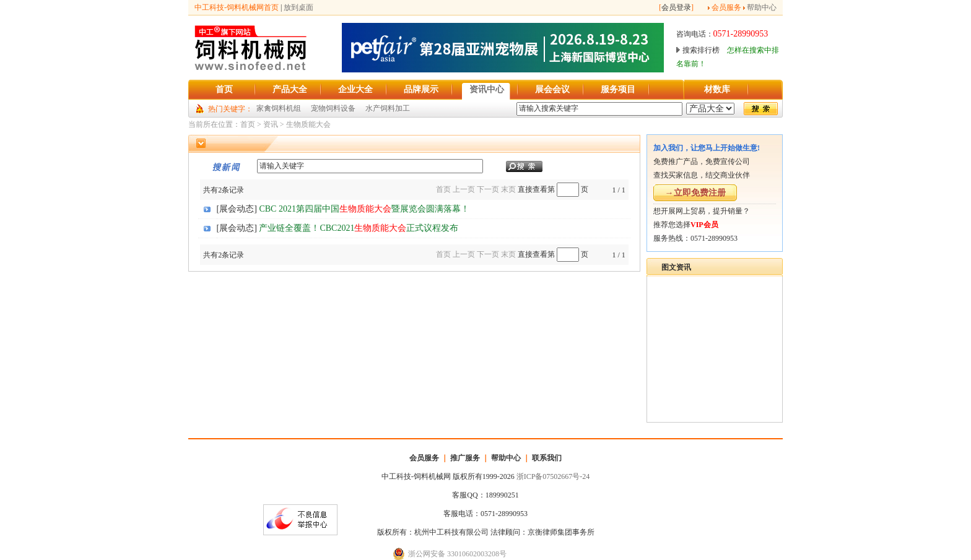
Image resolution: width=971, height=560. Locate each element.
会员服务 (726, 7)
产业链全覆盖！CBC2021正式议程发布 (359, 228)
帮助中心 (762, 7)
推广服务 (465, 458)
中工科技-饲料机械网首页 (237, 7)
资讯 (271, 124)
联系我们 (547, 458)
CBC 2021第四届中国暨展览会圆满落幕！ (364, 209)
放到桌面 (298, 7)
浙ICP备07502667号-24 (553, 476)
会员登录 (676, 7)
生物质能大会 (308, 124)
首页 (248, 124)
